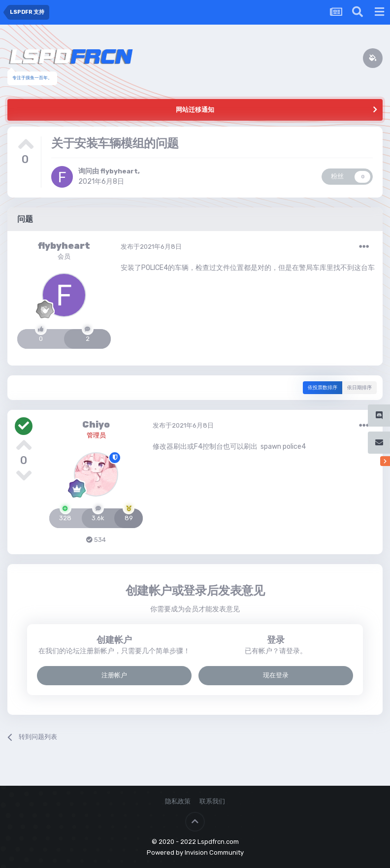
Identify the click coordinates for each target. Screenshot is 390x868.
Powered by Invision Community (195, 852)
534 (96, 540)
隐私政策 (178, 801)
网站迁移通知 (195, 110)
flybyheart (119, 171)
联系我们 (212, 801)
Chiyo (96, 425)
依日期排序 (359, 388)
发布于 (151, 247)
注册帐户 (114, 675)
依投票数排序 (323, 388)
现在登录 (276, 675)
